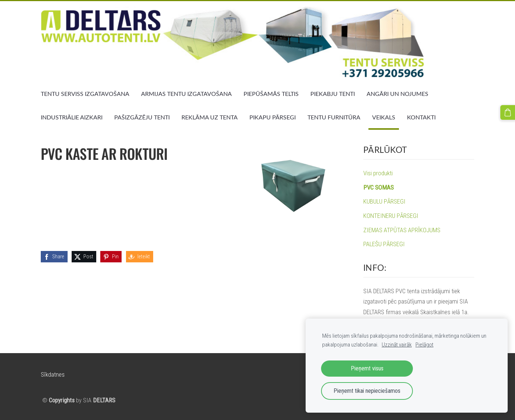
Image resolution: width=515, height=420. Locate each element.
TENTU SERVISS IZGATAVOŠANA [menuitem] (85, 94)
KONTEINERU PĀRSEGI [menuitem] (391, 216)
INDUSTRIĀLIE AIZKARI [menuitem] (72, 117)
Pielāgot (424, 345)
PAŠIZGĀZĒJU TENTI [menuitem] (142, 117)
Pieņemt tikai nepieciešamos (367, 391)
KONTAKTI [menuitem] (421, 117)
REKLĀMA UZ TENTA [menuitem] (210, 117)
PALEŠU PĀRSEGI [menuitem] (384, 244)
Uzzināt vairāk (397, 345)
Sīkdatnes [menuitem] (53, 374)
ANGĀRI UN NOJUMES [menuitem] (397, 94)
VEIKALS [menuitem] (384, 117)
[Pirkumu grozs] (508, 112)
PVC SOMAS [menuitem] (379, 187)
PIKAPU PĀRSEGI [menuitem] (273, 117)
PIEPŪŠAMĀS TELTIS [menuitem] (271, 94)
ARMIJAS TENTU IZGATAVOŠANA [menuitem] (186, 94)
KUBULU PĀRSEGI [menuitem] (384, 201)
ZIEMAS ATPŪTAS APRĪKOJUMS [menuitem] (402, 230)
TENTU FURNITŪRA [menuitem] (334, 117)
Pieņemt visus (367, 368)
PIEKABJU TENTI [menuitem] (333, 94)
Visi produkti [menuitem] (378, 173)
